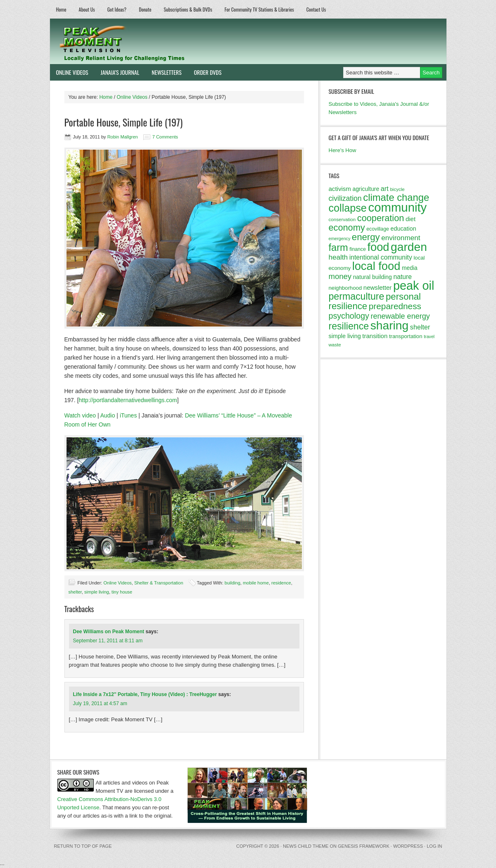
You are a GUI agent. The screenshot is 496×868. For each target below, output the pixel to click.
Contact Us (316, 9)
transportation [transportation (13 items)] (406, 336)
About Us (87, 9)
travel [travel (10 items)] (429, 336)
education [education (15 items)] (403, 229)
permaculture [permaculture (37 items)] (357, 296)
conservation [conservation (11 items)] (342, 219)
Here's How (343, 150)
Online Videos (69, 72)
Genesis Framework (364, 846)
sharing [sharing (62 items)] (389, 325)
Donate (145, 9)
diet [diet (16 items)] (411, 219)
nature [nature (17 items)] (402, 277)
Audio (108, 415)
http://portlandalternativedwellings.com (128, 400)
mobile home (256, 583)
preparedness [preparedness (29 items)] (395, 306)
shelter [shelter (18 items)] (420, 327)
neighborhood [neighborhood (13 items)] (345, 288)
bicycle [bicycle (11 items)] (397, 189)
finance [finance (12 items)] (358, 249)
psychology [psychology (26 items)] (349, 316)
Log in (434, 846)
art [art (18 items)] (385, 188)
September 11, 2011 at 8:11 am (108, 641)
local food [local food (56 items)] (376, 266)
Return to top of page (83, 846)
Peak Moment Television (146, 41)
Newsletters (166, 72)
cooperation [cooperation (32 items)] (381, 218)
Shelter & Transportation (159, 583)
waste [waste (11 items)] (335, 345)
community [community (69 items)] (397, 207)
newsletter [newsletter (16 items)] (378, 287)
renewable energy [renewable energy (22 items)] (400, 316)
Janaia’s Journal (117, 72)
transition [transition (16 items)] (375, 336)
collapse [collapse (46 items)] (348, 208)
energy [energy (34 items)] (366, 237)
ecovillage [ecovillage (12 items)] (378, 229)
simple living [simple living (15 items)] (345, 336)
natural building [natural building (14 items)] (373, 277)
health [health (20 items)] (338, 257)
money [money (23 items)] (340, 276)
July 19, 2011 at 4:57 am (100, 703)
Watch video (80, 415)
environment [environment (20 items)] (401, 238)
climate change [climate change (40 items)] (396, 197)
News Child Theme (306, 846)
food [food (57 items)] (378, 247)
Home (61, 9)
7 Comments (165, 137)
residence (281, 583)
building (233, 583)
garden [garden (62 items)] (409, 247)
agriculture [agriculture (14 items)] (366, 189)
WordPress (408, 846)
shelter (75, 592)
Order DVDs (205, 72)
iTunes (128, 415)
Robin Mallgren (123, 137)
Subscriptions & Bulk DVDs (188, 9)
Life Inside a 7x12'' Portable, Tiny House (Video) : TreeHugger (145, 694)
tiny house (122, 592)
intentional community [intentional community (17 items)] (381, 257)
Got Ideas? (117, 9)
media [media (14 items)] (410, 268)
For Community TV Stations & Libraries (259, 9)
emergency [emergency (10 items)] (340, 238)
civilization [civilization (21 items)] (345, 198)
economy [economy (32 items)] (347, 228)
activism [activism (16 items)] (340, 189)
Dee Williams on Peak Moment (109, 632)
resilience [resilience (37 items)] (349, 326)
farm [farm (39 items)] (338, 248)
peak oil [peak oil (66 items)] (414, 286)
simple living (97, 592)
